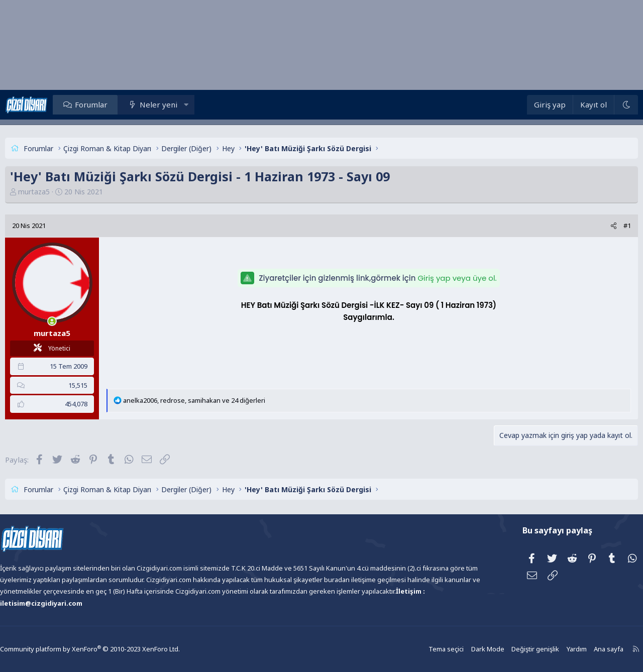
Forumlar (114, 104)
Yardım (548, 649)
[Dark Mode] (603, 105)
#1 (605, 226)
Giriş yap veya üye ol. (457, 278)
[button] (209, 104)
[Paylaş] (591, 226)
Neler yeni (181, 104)
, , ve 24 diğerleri (217, 400)
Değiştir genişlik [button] (508, 649)
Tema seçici (423, 649)
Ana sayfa (579, 649)
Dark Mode (463, 649)
